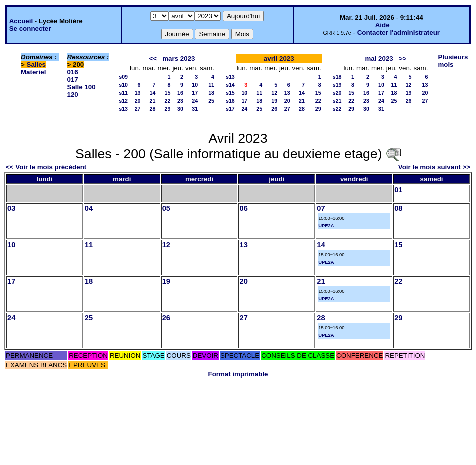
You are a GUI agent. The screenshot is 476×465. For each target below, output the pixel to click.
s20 (337, 93)
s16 (230, 101)
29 (168, 109)
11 (211, 85)
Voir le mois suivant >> (434, 167)
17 (195, 93)
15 (168, 93)
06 (243, 208)
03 (11, 208)
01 (398, 190)
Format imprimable (238, 374)
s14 (230, 85)
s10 (123, 85)
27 (138, 109)
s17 (230, 109)
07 (321, 208)
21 (153, 101)
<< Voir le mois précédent (46, 167)
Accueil (21, 21)
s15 (230, 93)
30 (180, 109)
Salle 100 (81, 87)
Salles (36, 64)
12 (274, 93)
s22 (337, 109)
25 (211, 101)
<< (153, 58)
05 (166, 208)
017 (73, 79)
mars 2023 (178, 58)
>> (403, 58)
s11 (123, 93)
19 (274, 101)
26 (274, 109)
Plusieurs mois (453, 61)
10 (195, 85)
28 (153, 109)
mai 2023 (379, 58)
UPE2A (326, 226)
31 (195, 109)
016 (73, 72)
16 (180, 93)
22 (168, 101)
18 (211, 93)
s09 (123, 77)
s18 (337, 77)
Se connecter (30, 28)
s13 (123, 109)
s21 (337, 101)
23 (180, 101)
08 (398, 208)
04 (89, 208)
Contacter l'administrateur (399, 32)
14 (153, 93)
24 (195, 101)
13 (138, 93)
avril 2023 (279, 58)
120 (73, 94)
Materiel (33, 72)
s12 (123, 101)
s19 (337, 85)
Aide (383, 25)
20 (138, 101)
